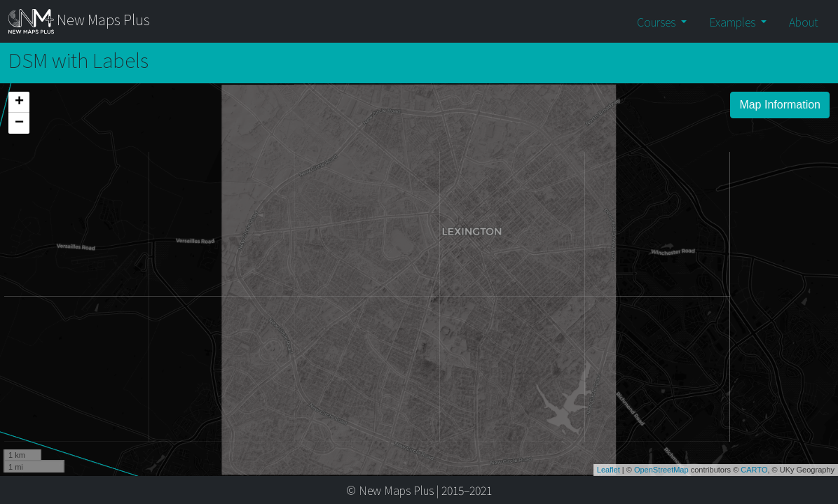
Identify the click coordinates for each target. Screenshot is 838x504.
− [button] (19, 123)
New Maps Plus (79, 21)
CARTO (754, 467)
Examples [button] (734, 22)
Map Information (780, 105)
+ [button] (19, 102)
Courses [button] (658, 22)
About (804, 22)
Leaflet (609, 467)
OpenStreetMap (661, 467)
